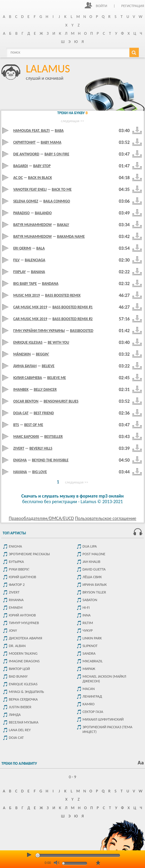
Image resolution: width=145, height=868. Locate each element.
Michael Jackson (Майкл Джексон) (104, 679)
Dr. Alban (17, 646)
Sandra (89, 653)
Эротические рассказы (29, 554)
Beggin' (42, 354)
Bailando (43, 213)
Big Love (39, 472)
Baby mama (51, 142)
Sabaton (90, 600)
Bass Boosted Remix (63, 295)
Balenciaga (35, 260)
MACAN (89, 689)
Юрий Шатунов (22, 577)
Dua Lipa (90, 546)
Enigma (15, 546)
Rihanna (16, 600)
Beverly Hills (41, 448)
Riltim (88, 623)
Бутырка (16, 562)
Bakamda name (71, 236)
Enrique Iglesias (23, 684)
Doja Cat (16, 738)
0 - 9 (72, 777)
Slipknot (90, 646)
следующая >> (72, 121)
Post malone (94, 554)
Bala (41, 248)
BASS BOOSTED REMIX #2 (72, 319)
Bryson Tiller (94, 592)
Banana (38, 272)
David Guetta (94, 569)
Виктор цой (19, 669)
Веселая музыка (24, 722)
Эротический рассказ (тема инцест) (108, 729)
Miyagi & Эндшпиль (26, 692)
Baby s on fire (57, 154)
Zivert (14, 592)
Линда (15, 715)
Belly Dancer (45, 389)
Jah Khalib (92, 562)
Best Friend (44, 413)
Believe (48, 366)
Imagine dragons (24, 661)
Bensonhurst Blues (61, 401)
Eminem (16, 607)
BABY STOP (42, 166)
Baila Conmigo (57, 201)
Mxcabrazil (93, 661)
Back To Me (62, 189)
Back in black (40, 178)
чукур (88, 630)
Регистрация (133, 6)
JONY (13, 630)
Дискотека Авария (25, 638)
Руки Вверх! (19, 569)
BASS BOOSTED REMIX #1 (72, 307)
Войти (102, 6)
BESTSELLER (53, 437)
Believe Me (57, 378)
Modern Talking (23, 653)
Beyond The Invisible (50, 460)
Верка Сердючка (23, 699)
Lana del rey (20, 730)
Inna (87, 615)
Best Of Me (34, 425)
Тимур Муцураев (24, 623)
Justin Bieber (20, 707)
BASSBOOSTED (82, 331)
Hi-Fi (86, 607)
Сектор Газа (93, 712)
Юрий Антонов (22, 615)
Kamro (89, 704)
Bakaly (63, 225)
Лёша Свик (92, 577)
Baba (59, 130)
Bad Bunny (18, 676)
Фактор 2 (17, 585)
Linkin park (92, 638)
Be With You (58, 342)
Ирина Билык (95, 585)
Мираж (89, 669)
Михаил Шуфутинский (103, 719)
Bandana (50, 283)
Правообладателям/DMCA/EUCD (41, 518)
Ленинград (92, 696)
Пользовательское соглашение (106, 518)
